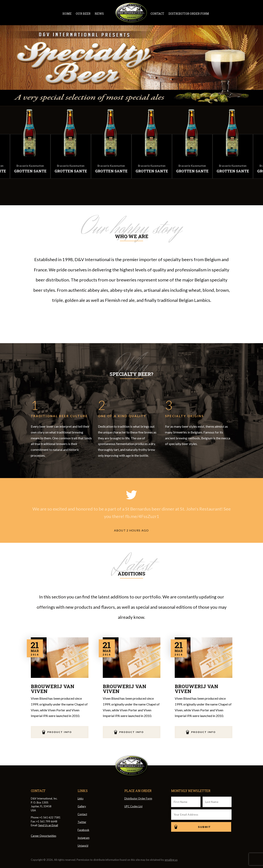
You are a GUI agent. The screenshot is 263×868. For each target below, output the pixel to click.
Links (81, 798)
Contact (157, 14)
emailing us (171, 860)
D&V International (131, 13)
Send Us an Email (48, 825)
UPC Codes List (133, 806)
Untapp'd (83, 846)
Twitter (215, 14)
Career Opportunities (44, 836)
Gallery (82, 806)
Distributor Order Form (189, 14)
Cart (246, 13)
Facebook (222, 14)
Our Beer (83, 14)
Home (67, 14)
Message (237, 14)
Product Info (60, 732)
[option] (152, 143)
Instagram (230, 14)
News (99, 14)
